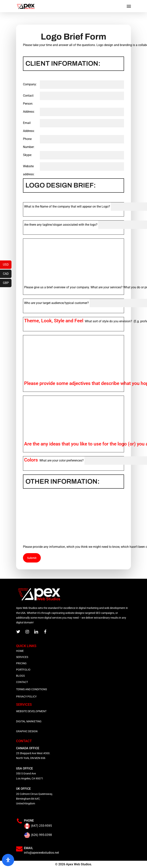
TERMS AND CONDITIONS (31, 689)
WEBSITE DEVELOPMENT (31, 711)
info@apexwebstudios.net (41, 853)
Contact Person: (28, 100)
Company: (30, 84)
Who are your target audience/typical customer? (56, 303)
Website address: (29, 170)
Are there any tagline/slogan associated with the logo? (61, 225)
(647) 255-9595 (41, 826)
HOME (20, 651)
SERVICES (22, 657)
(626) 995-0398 (41, 835)
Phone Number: (29, 143)
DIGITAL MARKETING (29, 721)
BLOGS (20, 676)
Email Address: (29, 127)
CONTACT (22, 682)
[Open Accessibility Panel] (8, 860)
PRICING (21, 663)
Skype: (27, 155)
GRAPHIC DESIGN (27, 731)
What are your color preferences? (54, 460)
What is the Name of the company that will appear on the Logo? (67, 206)
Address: (29, 112)
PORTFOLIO (23, 670)
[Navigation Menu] (129, 6)
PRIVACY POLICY (26, 697)
